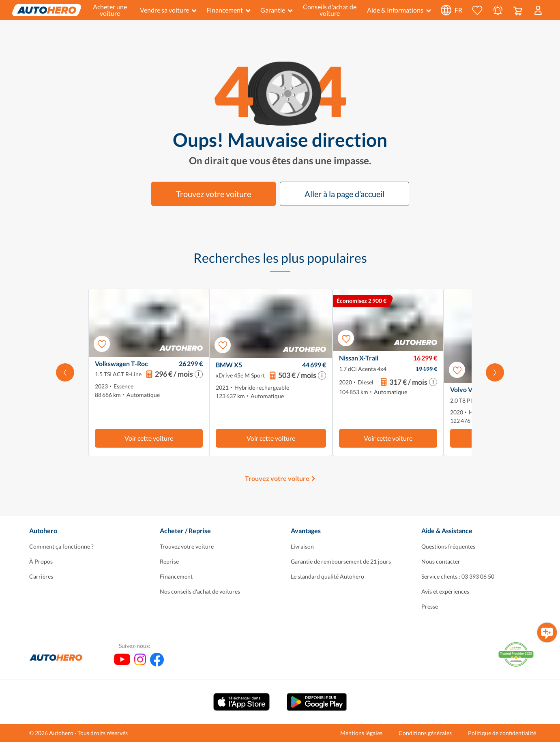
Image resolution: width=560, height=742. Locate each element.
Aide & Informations (399, 10)
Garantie (277, 10)
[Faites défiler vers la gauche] (65, 372)
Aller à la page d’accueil (344, 194)
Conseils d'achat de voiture (330, 10)
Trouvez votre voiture (213, 194)
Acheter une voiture (110, 10)
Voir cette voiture (149, 438)
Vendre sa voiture (168, 10)
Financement (229, 10)
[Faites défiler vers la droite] (495, 372)
